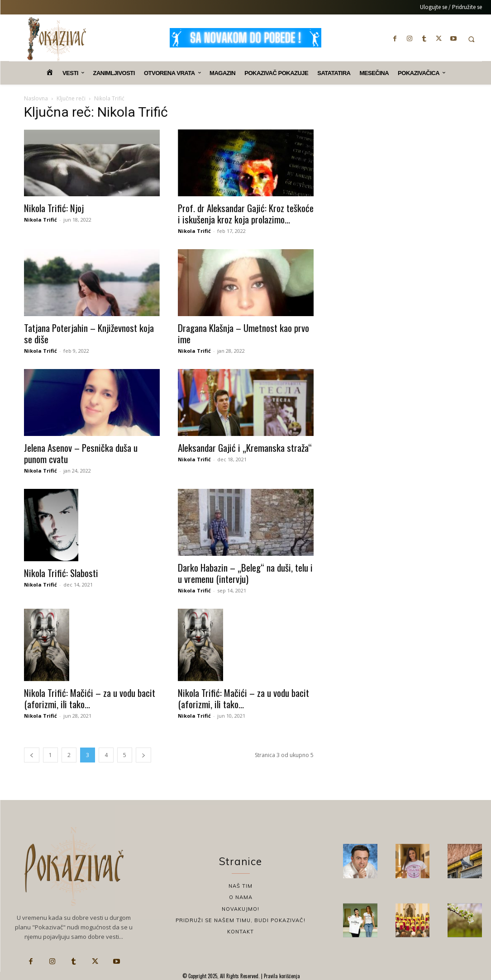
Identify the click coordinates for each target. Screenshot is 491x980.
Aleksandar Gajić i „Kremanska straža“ (245, 447)
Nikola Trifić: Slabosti (61, 573)
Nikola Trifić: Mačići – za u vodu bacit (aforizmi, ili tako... (90, 698)
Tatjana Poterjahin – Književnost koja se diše (89, 333)
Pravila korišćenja (281, 976)
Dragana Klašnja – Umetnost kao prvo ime (243, 333)
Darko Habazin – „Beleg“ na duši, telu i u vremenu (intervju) (245, 573)
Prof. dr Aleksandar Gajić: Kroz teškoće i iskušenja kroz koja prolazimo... (246, 213)
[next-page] (143, 755)
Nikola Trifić (41, 220)
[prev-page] (32, 755)
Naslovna (36, 98)
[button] (472, 39)
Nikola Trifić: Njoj (54, 208)
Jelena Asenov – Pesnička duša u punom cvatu (81, 453)
